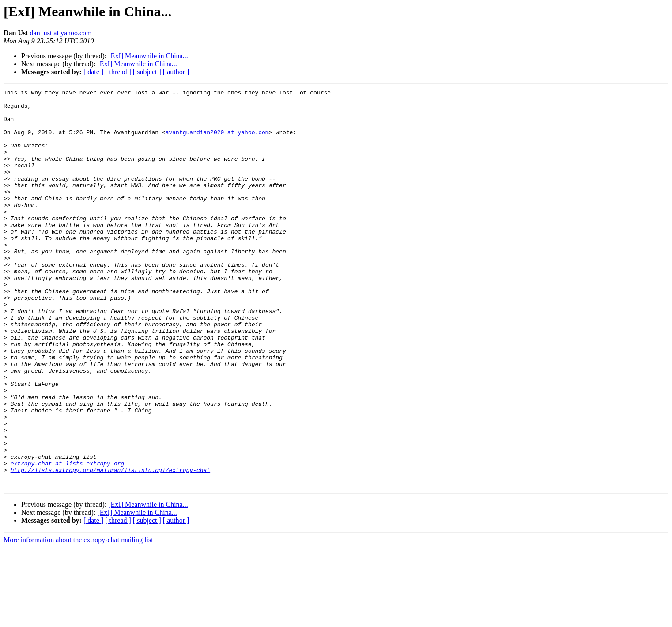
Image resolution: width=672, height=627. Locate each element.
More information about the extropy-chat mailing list (78, 619)
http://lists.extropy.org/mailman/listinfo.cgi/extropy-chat (110, 547)
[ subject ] (147, 72)
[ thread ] (118, 72)
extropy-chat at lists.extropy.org (67, 539)
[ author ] (176, 72)
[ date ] (93, 72)
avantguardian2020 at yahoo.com (217, 141)
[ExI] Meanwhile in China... (148, 56)
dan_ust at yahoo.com (61, 33)
